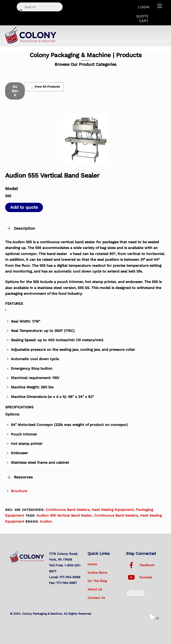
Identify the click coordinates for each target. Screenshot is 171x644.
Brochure (19, 491)
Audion (46, 521)
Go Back (15, 91)
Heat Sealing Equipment (113, 510)
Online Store (97, 573)
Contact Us (96, 598)
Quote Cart (142, 18)
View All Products (44, 87)
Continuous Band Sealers (67, 510)
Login (144, 7)
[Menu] (160, 6)
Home (92, 564)
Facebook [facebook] (140, 565)
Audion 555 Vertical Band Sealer (64, 515)
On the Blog (97, 581)
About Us (95, 589)
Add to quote (24, 207)
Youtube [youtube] (139, 577)
